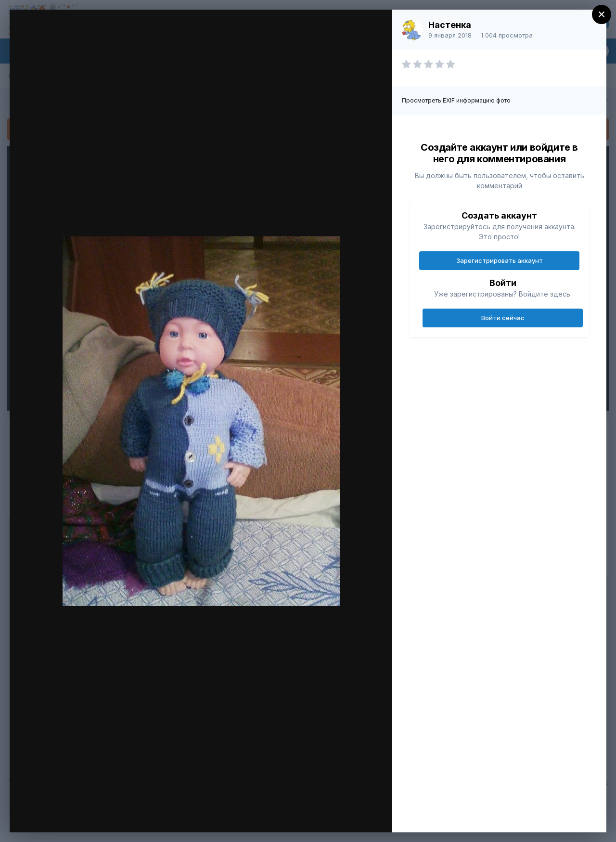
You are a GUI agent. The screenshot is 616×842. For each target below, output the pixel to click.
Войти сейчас (503, 318)
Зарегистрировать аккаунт (500, 260)
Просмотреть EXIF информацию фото (456, 100)
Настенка (450, 25)
